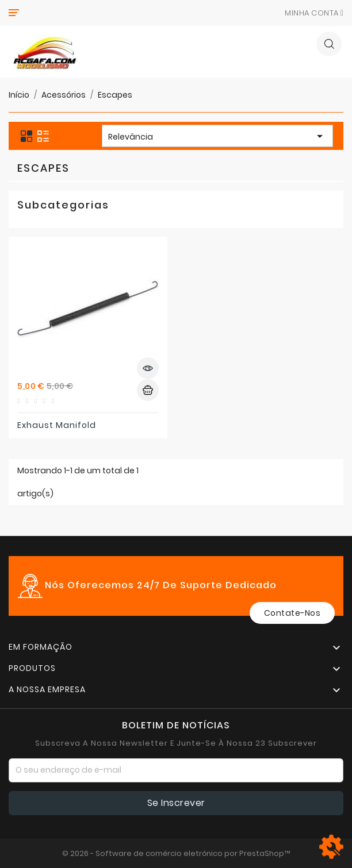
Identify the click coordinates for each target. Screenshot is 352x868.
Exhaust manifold (57, 425)
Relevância (217, 137)
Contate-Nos (292, 613)
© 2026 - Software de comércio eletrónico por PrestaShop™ (176, 853)
